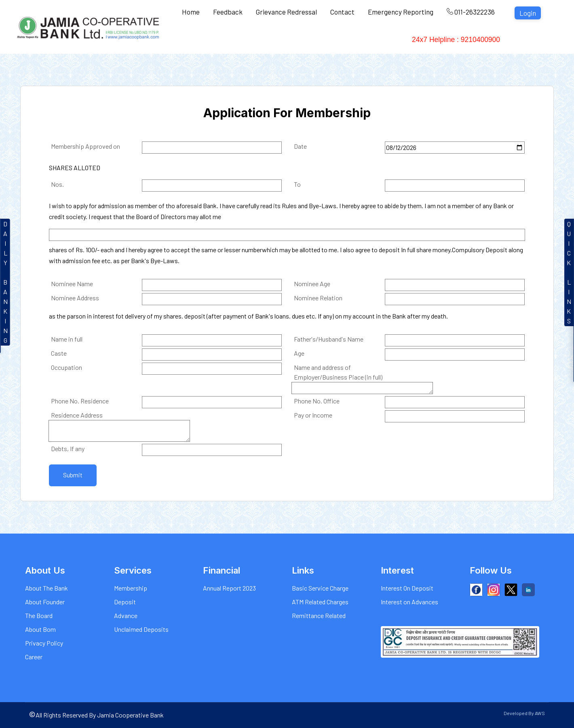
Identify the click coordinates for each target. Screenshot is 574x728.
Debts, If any (68, 448)
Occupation (66, 367)
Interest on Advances (409, 602)
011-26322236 (471, 12)
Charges (314, 40)
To (297, 184)
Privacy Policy (44, 643)
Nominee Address (75, 298)
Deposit (125, 602)
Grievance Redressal (286, 12)
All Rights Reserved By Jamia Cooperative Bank (96, 715)
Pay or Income (313, 415)
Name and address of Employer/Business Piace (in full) (338, 372)
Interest (276, 40)
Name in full (67, 339)
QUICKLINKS (569, 272)
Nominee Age (312, 284)
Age (299, 353)
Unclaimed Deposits (141, 629)
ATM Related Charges (320, 602)
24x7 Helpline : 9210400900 (462, 40)
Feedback (228, 12)
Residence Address (77, 415)
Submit (73, 475)
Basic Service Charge (320, 588)
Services (238, 40)
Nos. (57, 184)
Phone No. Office (317, 401)
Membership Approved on (85, 146)
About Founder (45, 602)
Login (528, 13)
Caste (59, 353)
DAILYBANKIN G (5, 282)
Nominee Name (72, 284)
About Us (197, 40)
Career (34, 657)
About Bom (40, 629)
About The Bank (46, 588)
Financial (390, 40)
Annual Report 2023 (229, 588)
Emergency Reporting (401, 12)
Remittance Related (319, 615)
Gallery (351, 40)
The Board (39, 615)
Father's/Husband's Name (329, 339)
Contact (342, 12)
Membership (131, 588)
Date (300, 146)
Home (191, 12)
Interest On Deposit (407, 588)
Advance (126, 615)
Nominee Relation (318, 298)
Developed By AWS (524, 713)
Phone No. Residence (80, 401)
